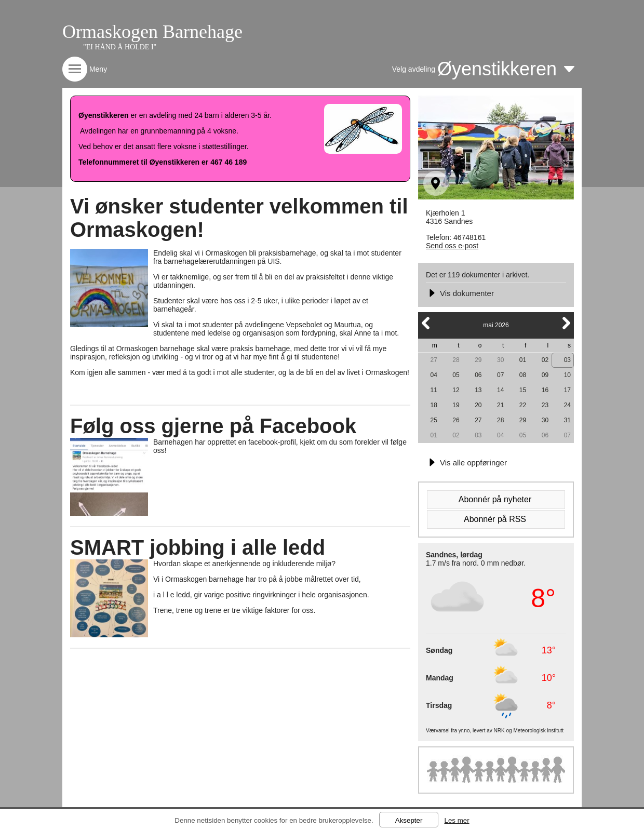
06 (478, 375)
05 (456, 375)
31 (567, 420)
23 (545, 405)
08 (523, 375)
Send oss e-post (452, 246)
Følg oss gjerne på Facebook (213, 426)
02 (545, 360)
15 (523, 390)
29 (478, 360)
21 (500, 405)
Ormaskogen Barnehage (152, 32)
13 (478, 390)
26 (456, 420)
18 (433, 405)
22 (523, 405)
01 (523, 360)
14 (500, 390)
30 (500, 360)
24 (567, 405)
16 (545, 390)
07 (500, 375)
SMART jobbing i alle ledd (198, 547)
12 (456, 390)
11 (433, 390)
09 (545, 375)
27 (433, 360)
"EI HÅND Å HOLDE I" (120, 47)
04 (433, 375)
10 (567, 375)
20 (478, 405)
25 (433, 420)
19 (456, 405)
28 (456, 360)
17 (567, 390)
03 (567, 360)
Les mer (457, 820)
